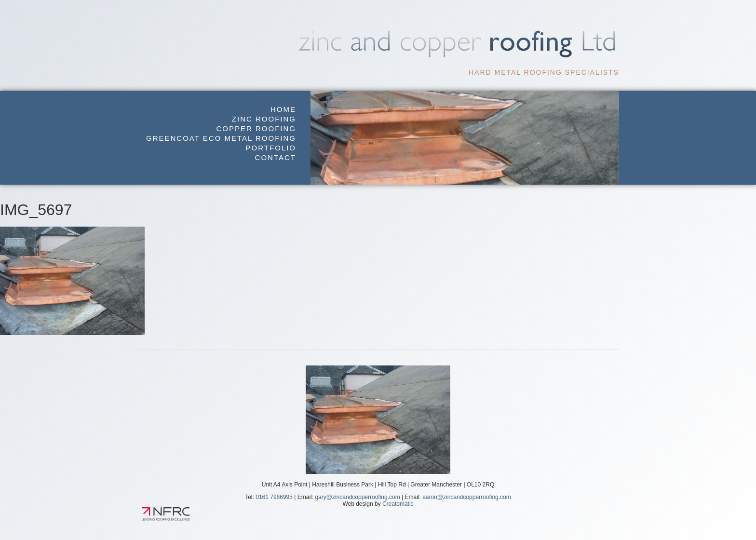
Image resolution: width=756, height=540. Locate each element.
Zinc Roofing (264, 119)
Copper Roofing (256, 128)
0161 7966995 (274, 497)
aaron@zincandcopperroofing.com (467, 497)
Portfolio (271, 148)
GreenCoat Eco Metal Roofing (221, 138)
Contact (276, 157)
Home (283, 109)
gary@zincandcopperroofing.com (357, 497)
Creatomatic (398, 504)
